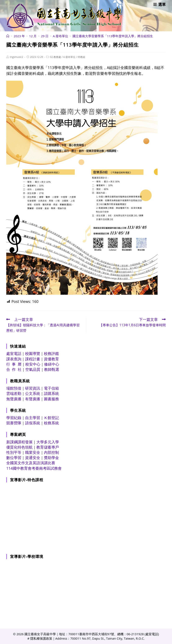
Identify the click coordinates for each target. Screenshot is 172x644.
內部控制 (51, 452)
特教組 (82, 57)
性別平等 (14, 452)
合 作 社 (14, 369)
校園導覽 (33, 353)
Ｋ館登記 (51, 418)
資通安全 (33, 458)
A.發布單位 (69, 57)
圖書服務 (51, 399)
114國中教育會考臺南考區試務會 (34, 468)
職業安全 (33, 452)
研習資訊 (33, 388)
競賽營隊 (14, 423)
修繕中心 (52, 364)
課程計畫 (33, 359)
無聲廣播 (14, 399)
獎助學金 (51, 458)
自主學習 (33, 418)
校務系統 (51, 423)
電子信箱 (51, 388)
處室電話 (14, 353)
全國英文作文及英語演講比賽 (31, 463)
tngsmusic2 (17, 57)
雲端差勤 (14, 393)
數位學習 (14, 458)
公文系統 (33, 393)
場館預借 (14, 388)
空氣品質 (33, 369)
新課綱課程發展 (19, 442)
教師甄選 (52, 369)
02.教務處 (55, 57)
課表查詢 (14, 359)
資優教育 (51, 359)
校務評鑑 (51, 353)
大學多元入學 (48, 442)
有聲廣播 (33, 399)
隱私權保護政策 (41, 638)
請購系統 (51, 393)
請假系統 (33, 423)
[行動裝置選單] (160, 4)
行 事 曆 (14, 364)
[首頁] (8, 36)
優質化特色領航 (19, 447)
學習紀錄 (14, 418)
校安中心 (33, 364)
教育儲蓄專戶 (48, 447)
